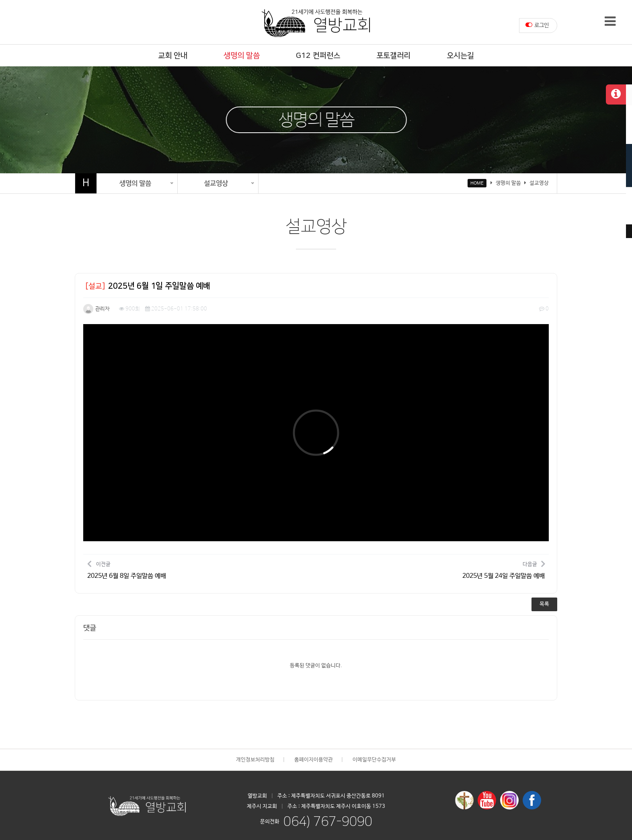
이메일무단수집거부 (374, 760)
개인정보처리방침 (255, 760)
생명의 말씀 (242, 56)
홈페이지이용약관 (314, 760)
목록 (544, 604)
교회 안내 (173, 56)
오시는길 (460, 56)
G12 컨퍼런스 (318, 56)
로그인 (537, 25)
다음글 (504, 570)
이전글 (127, 570)
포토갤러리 (393, 56)
